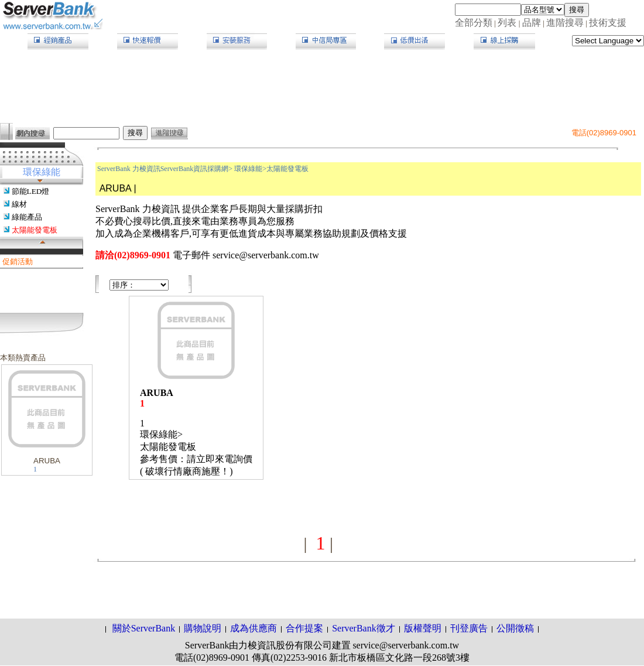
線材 (19, 204)
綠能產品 (27, 217)
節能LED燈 (31, 191)
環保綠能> (250, 169)
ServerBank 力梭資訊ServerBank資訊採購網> (165, 169)
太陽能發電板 (35, 230)
